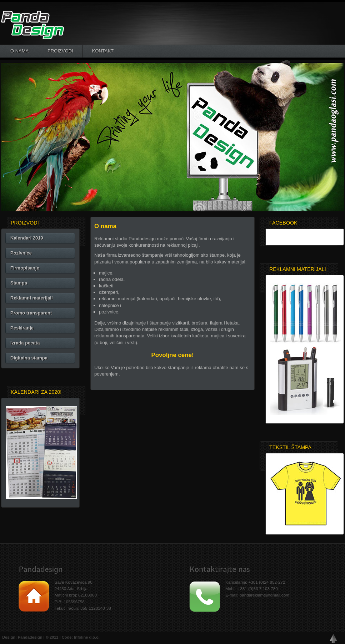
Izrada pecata (25, 343)
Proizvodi (60, 51)
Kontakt (103, 51)
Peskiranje (22, 328)
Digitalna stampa (29, 358)
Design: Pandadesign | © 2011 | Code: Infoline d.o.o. (50, 637)
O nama (19, 51)
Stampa (19, 283)
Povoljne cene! (172, 355)
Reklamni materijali (32, 298)
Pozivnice (21, 253)
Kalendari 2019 (27, 238)
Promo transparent (31, 313)
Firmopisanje (25, 268)
